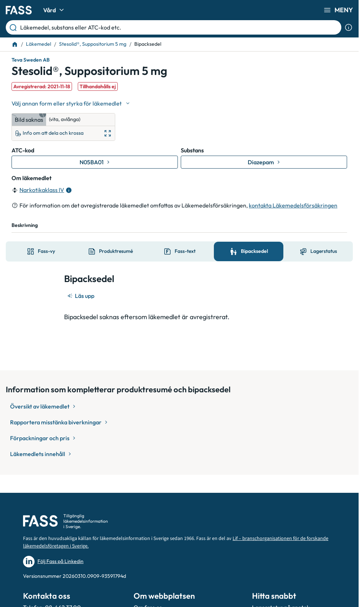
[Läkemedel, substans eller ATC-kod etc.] (179, 27)
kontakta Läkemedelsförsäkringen (293, 205)
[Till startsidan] (15, 44)
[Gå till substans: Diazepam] (264, 162)
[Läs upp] (81, 296)
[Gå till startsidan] (19, 10)
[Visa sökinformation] (349, 27)
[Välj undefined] (71, 103)
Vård (55, 10)
